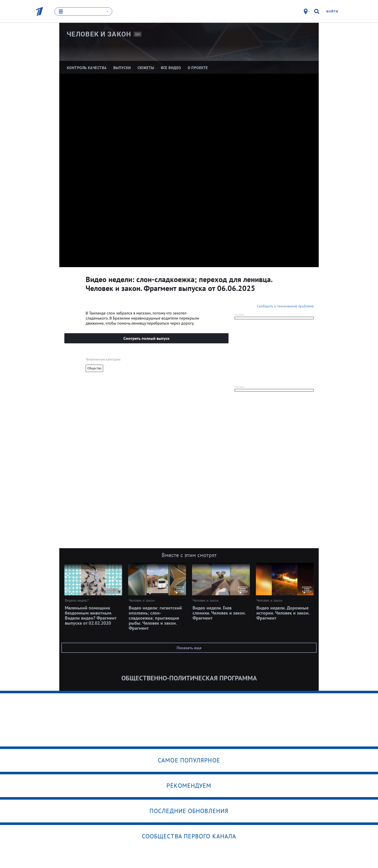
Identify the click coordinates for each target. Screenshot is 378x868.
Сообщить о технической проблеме (285, 306)
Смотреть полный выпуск (146, 338)
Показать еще (189, 648)
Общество (94, 368)
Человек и (99, 34)
